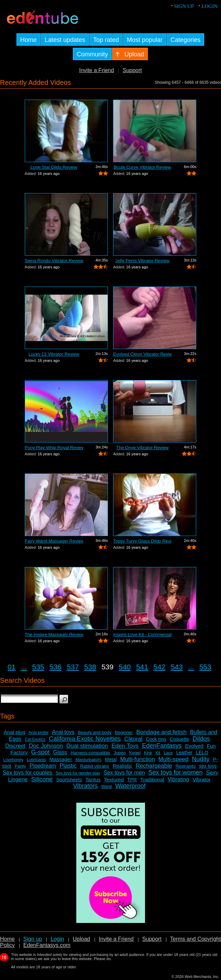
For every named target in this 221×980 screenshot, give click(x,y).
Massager (61, 759)
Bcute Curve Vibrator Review (142, 167)
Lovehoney (13, 760)
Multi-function (138, 759)
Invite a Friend (96, 70)
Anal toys (63, 732)
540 (125, 667)
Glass (60, 752)
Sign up (184, 6)
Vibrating (179, 779)
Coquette (180, 739)
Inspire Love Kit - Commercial (142, 634)
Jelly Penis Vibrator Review (142, 261)
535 (38, 667)
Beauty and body (95, 732)
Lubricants (36, 760)
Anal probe (38, 733)
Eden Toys (125, 746)
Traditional (152, 779)
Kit (158, 753)
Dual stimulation (87, 746)
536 (56, 667)
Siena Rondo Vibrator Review (54, 261)
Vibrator (201, 779)
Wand (106, 787)
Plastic (68, 766)
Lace (168, 753)
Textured (114, 779)
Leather (184, 753)
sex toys (208, 766)
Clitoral (134, 739)
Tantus (93, 779)
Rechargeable (154, 766)
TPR (132, 780)
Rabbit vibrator (95, 766)
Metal (111, 759)
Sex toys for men (124, 773)
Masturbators (88, 760)
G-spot (41, 752)
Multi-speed (174, 759)
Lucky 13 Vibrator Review (54, 354)
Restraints (185, 766)
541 (142, 667)
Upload (81, 939)
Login (209, 6)
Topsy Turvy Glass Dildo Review (142, 541)
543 (177, 667)
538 (90, 667)
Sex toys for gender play (78, 773)
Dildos (201, 739)
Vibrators (86, 786)
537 (73, 667)
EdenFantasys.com (47, 945)
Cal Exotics (35, 739)
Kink (148, 753)
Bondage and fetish (161, 732)
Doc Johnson (46, 746)
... (24, 667)
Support (132, 70)
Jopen (119, 753)
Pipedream (43, 766)
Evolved (194, 746)
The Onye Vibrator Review (142, 448)
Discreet (15, 746)
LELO (202, 753)
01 (12, 667)
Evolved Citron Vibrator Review (142, 354)
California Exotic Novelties (85, 739)
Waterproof (130, 786)
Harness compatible (90, 753)
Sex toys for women (175, 772)
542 (159, 667)
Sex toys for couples (27, 773)
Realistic (123, 766)
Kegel (135, 753)
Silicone (42, 779)
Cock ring (156, 739)
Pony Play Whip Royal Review (54, 448)
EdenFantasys (162, 746)
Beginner (124, 732)
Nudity (201, 759)
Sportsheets (69, 780)
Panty (20, 766)
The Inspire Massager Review (54, 634)
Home (7, 939)
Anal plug (15, 732)
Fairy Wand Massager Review (54, 541)
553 (205, 667)
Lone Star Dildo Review (54, 167)
